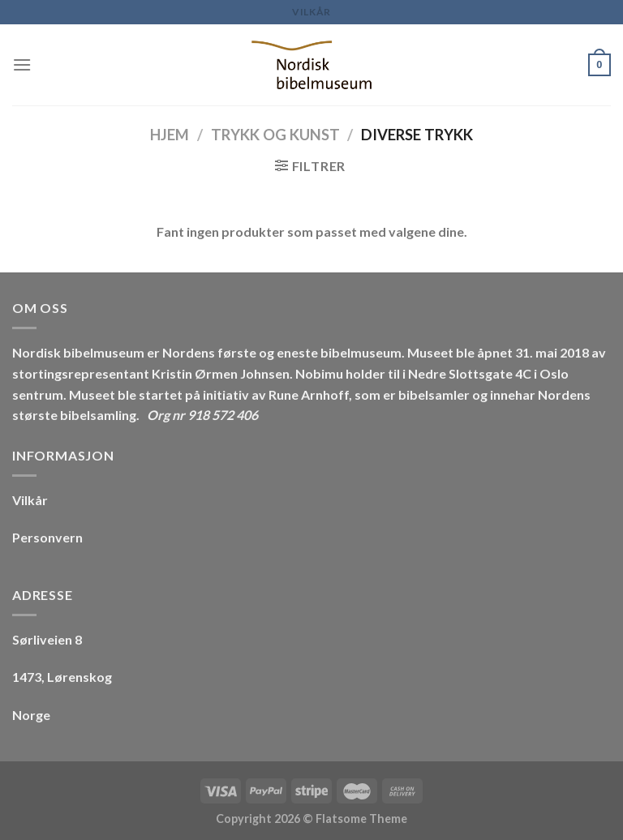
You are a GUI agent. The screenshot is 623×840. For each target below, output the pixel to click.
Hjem (170, 135)
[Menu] (22, 64)
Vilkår (311, 12)
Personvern (47, 537)
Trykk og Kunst (275, 135)
